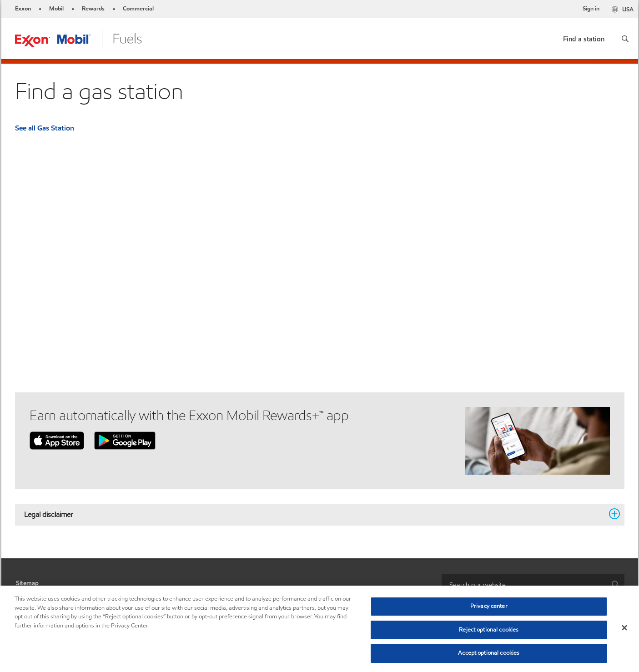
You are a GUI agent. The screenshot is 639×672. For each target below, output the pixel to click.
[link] (584, 37)
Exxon (23, 9)
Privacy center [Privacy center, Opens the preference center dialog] (489, 606)
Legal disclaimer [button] (314, 514)
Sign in (591, 9)
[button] (625, 39)
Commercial (138, 9)
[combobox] (533, 584)
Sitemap (27, 583)
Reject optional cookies (489, 630)
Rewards (93, 9)
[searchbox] (524, 584)
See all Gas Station (45, 128)
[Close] (624, 628)
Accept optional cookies (489, 653)
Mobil (56, 9)
